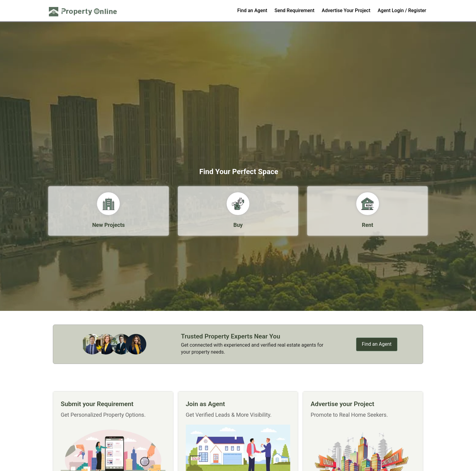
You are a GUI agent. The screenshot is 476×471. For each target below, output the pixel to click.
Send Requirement (294, 10)
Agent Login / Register (402, 10)
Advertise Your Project (346, 10)
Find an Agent (252, 10)
